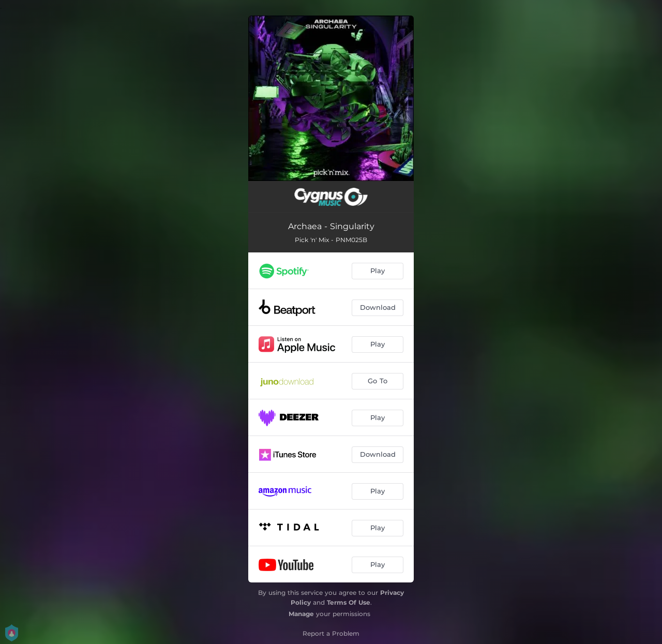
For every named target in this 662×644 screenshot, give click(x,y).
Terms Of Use (349, 602)
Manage (301, 614)
